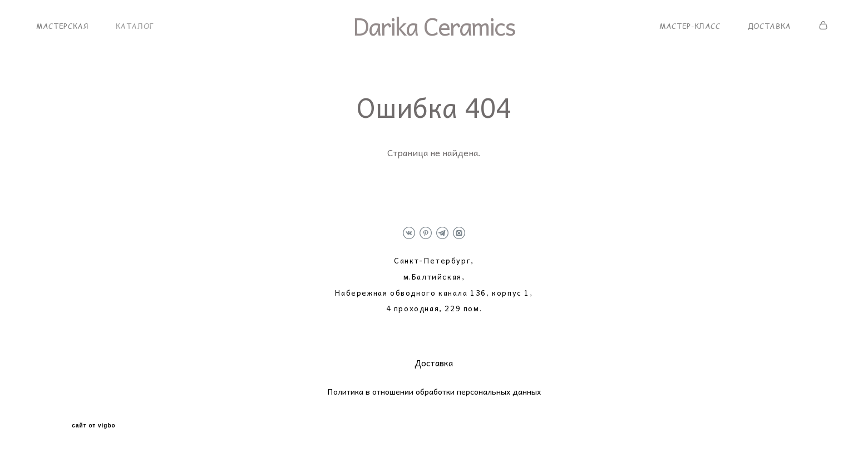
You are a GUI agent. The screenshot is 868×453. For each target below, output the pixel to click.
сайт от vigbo (93, 426)
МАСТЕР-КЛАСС (690, 26)
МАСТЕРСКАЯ (62, 26)
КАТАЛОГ (135, 26)
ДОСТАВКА (770, 26)
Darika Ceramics (434, 26)
